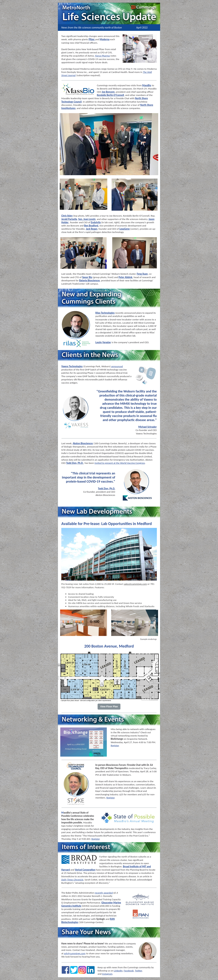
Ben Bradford (91, 226)
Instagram (107, 974)
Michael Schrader (147, 427)
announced (117, 366)
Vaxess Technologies (72, 366)
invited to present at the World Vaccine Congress (120, 463)
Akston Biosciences (83, 443)
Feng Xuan (142, 274)
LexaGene (124, 229)
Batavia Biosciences (89, 280)
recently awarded (104, 893)
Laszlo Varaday (103, 342)
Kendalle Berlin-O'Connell (110, 95)
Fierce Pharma (102, 56)
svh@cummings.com (75, 953)
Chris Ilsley (67, 216)
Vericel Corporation (85, 870)
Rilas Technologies (105, 313)
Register (115, 746)
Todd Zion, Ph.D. (75, 463)
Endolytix (96, 222)
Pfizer (92, 39)
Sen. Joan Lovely (87, 219)
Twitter (138, 971)
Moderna (105, 39)
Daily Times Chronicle (72, 880)
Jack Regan (92, 229)
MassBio (147, 85)
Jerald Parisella (69, 219)
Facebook (129, 971)
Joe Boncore (108, 92)
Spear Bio (87, 277)
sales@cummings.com (135, 584)
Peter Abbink (125, 277)
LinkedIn (118, 971)
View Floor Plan (109, 706)
